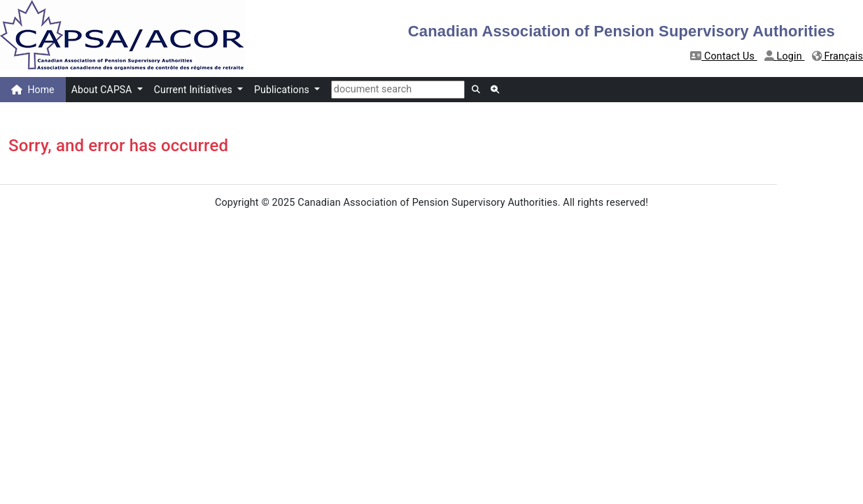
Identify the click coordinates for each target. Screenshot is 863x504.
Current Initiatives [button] (195, 90)
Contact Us (724, 56)
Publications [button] (283, 90)
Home (33, 90)
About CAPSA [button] (103, 90)
